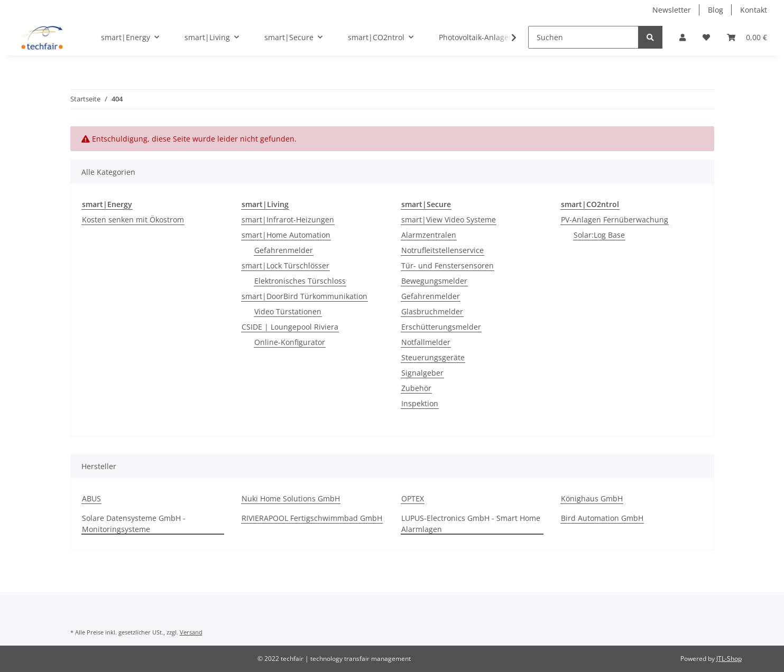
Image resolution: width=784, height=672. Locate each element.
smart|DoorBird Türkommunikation (305, 296)
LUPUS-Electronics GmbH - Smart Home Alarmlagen (471, 524)
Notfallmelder (426, 342)
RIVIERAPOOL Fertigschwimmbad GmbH (312, 518)
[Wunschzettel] (706, 37)
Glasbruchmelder (432, 311)
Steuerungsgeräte (433, 357)
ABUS (91, 498)
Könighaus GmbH (592, 498)
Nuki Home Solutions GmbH (291, 498)
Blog (716, 10)
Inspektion (420, 403)
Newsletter (672, 10)
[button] (682, 37)
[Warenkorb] (747, 37)
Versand (191, 632)
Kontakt (754, 10)
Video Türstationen (288, 311)
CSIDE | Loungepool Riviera (290, 327)
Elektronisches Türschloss (300, 281)
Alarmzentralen (429, 235)
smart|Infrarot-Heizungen (288, 220)
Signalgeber (422, 373)
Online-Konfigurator (290, 342)
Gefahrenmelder (284, 250)
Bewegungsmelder (434, 281)
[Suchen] (583, 37)
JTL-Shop (729, 659)
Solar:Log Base (599, 235)
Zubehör (416, 388)
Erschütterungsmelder (441, 327)
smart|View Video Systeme (449, 220)
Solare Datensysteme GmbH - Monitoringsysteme (134, 524)
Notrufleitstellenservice (442, 250)
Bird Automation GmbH (602, 518)
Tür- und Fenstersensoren (448, 265)
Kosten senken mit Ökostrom (133, 220)
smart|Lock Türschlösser (285, 265)
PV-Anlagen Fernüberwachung (615, 220)
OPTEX (413, 498)
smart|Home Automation (286, 235)
